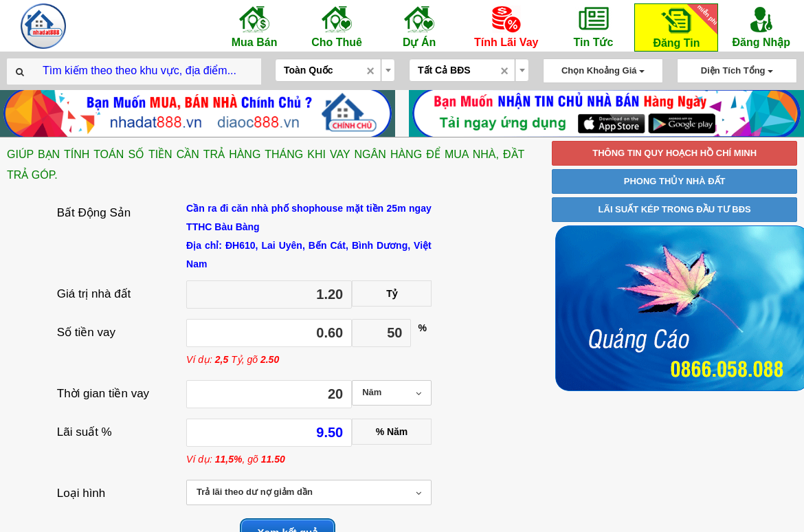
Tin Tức (593, 26)
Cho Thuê (337, 26)
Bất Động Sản (94, 213)
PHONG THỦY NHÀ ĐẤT (675, 181)
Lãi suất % (85, 432)
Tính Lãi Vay (506, 26)
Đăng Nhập (761, 26)
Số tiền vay (86, 332)
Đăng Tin (683, 26)
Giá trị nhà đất (94, 294)
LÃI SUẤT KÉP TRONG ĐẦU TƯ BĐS (675, 209)
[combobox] (335, 70)
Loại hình (81, 493)
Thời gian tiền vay (103, 394)
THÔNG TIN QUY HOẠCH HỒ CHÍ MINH (674, 153)
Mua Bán (254, 26)
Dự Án (419, 26)
